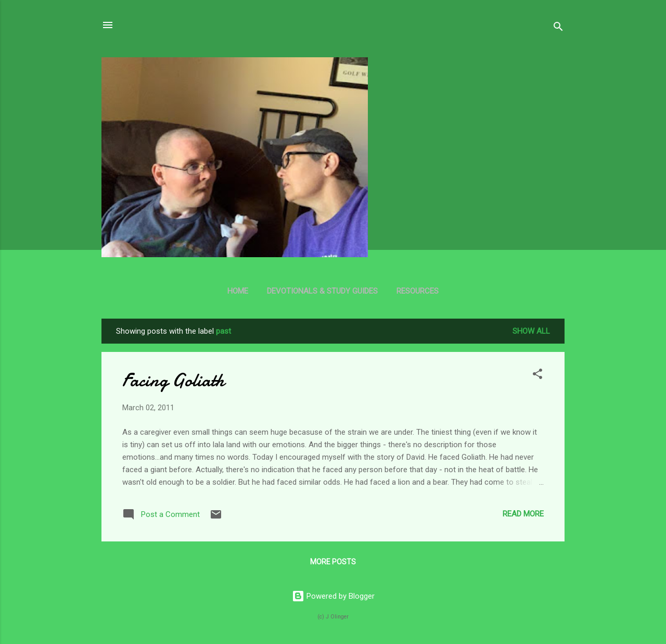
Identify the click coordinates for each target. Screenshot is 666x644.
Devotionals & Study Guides (322, 291)
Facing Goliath (173, 380)
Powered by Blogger (333, 596)
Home (238, 291)
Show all (531, 331)
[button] (537, 376)
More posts (333, 562)
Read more (523, 514)
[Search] (558, 28)
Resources (418, 291)
